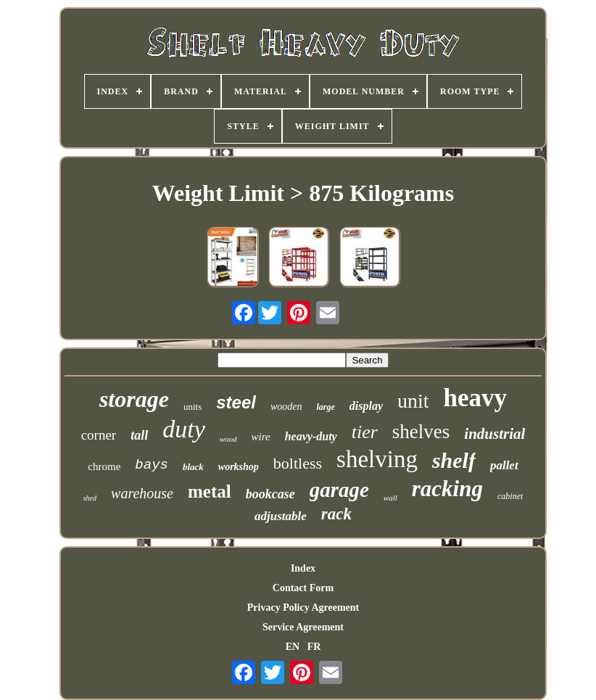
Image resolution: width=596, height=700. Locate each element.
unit (413, 401)
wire (261, 437)
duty (184, 429)
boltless (298, 463)
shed (90, 498)
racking (447, 489)
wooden (286, 407)
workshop (239, 467)
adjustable (281, 516)
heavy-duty (311, 436)
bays (152, 465)
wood (228, 439)
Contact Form (303, 588)
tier (365, 432)
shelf (454, 460)
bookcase (270, 494)
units (193, 407)
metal (210, 491)
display (366, 406)
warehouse (142, 493)
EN (293, 647)
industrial (494, 434)
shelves (421, 432)
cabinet (510, 496)
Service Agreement (303, 627)
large (325, 407)
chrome (104, 466)
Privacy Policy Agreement (303, 608)
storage (134, 399)
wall (390, 498)
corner (99, 435)
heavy (476, 398)
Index (303, 568)
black (193, 467)
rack (336, 514)
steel (236, 402)
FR (314, 647)
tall (139, 435)
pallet (504, 465)
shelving (377, 459)
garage (339, 490)
